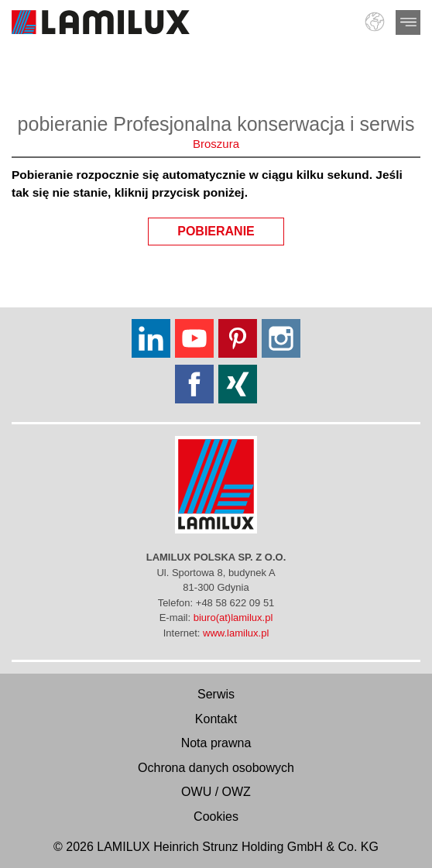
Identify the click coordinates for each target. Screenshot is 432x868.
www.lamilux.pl (236, 633)
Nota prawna (216, 743)
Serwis (216, 694)
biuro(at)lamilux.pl (233, 618)
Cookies (216, 817)
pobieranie (231, 228)
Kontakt (216, 719)
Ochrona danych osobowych (216, 768)
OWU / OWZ (216, 792)
